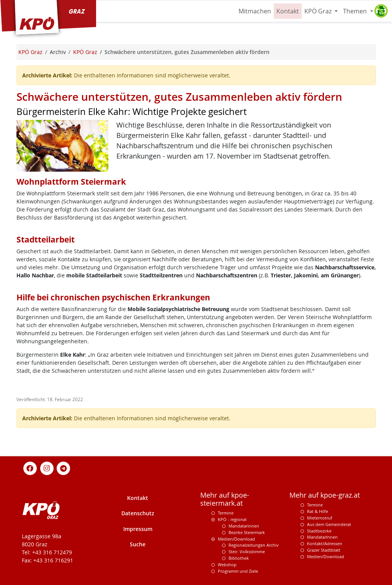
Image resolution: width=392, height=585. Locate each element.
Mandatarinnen (244, 526)
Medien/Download (236, 539)
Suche (138, 544)
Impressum (138, 529)
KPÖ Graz (319, 11)
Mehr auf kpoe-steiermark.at (225, 499)
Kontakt (288, 11)
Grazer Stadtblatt (324, 550)
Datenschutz (138, 513)
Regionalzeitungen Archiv (254, 545)
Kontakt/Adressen (325, 543)
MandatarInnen (322, 537)
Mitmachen (255, 11)
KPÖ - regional (232, 519)
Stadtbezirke (319, 531)
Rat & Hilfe (318, 511)
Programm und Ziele (238, 571)
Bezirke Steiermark (247, 532)
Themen (356, 11)
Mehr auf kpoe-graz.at (325, 495)
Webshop (227, 565)
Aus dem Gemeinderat (329, 524)
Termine (226, 513)
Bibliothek (239, 558)
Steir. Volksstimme (247, 551)
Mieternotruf (320, 518)
